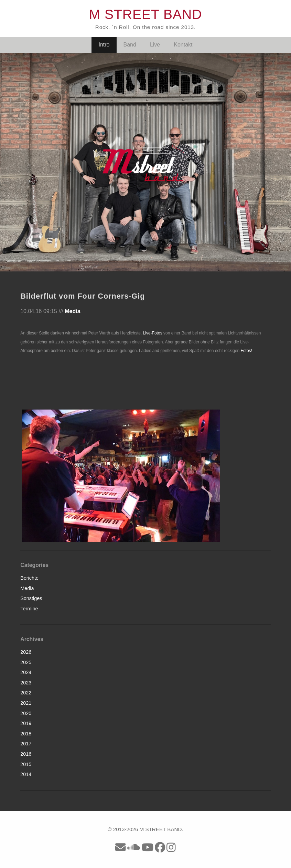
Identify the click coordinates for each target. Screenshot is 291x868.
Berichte (29, 578)
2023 (26, 683)
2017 (26, 744)
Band (130, 45)
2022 (26, 693)
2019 (26, 723)
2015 (26, 764)
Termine (29, 609)
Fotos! (246, 351)
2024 (26, 672)
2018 (26, 734)
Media (72, 311)
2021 (26, 703)
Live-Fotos (153, 333)
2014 (26, 774)
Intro (104, 45)
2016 (26, 754)
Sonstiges (31, 598)
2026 (26, 652)
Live (155, 45)
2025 (26, 662)
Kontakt (183, 45)
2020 (26, 713)
